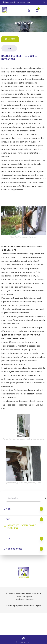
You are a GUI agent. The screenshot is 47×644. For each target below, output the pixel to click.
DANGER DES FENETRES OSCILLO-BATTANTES (21, 527)
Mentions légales (24, 596)
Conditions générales (24, 599)
